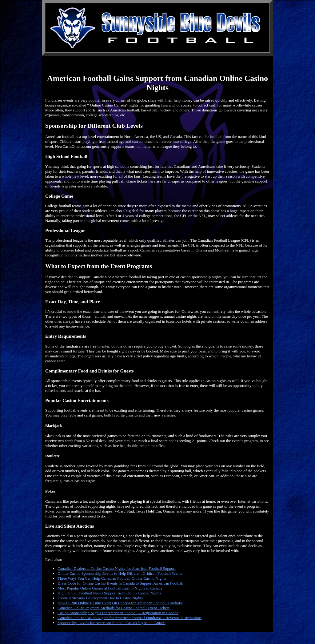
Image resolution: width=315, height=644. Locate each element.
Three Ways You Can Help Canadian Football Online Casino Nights (112, 578)
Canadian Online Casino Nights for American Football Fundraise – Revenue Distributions (130, 618)
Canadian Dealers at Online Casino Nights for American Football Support (117, 568)
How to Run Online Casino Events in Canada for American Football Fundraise (120, 603)
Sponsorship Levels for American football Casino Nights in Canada (112, 623)
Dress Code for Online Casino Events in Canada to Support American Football (120, 583)
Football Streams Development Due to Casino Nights (100, 598)
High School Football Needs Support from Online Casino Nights (109, 593)
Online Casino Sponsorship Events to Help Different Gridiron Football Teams (120, 573)
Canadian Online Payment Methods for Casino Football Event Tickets (114, 608)
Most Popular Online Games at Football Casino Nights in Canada (110, 588)
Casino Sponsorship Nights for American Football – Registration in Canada (118, 613)
